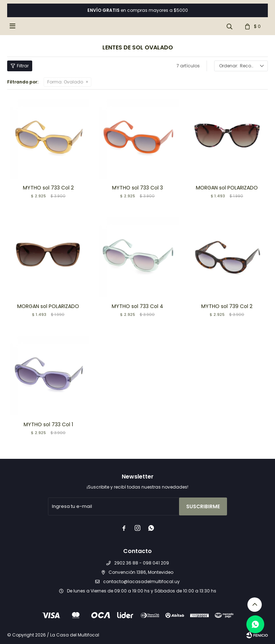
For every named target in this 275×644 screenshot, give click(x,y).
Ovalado (65, 82)
